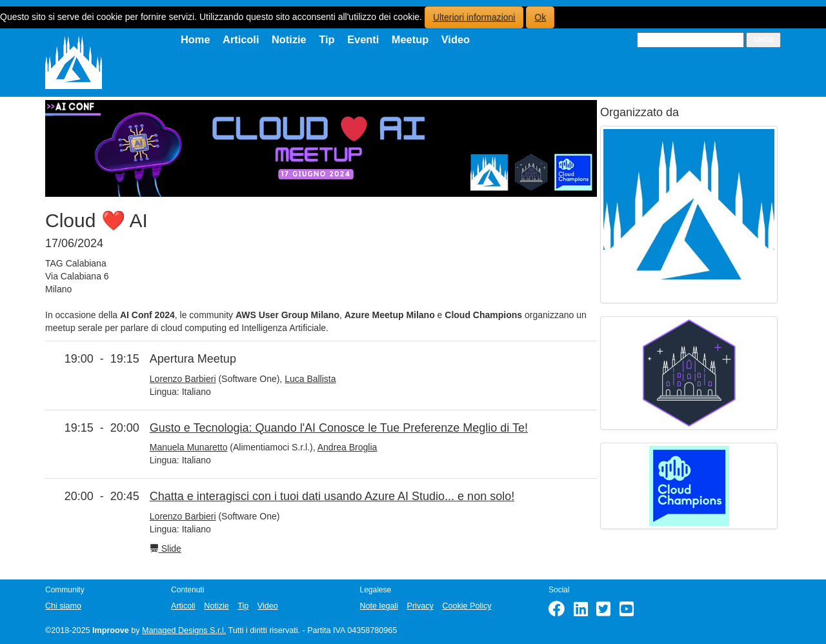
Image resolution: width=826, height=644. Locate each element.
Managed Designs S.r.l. (184, 630)
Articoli (241, 39)
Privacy (420, 606)
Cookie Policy (467, 606)
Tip (327, 39)
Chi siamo (63, 606)
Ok (540, 17)
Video (456, 39)
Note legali (379, 606)
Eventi (363, 39)
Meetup (410, 39)
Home (196, 39)
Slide (166, 548)
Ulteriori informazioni (474, 17)
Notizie (289, 39)
